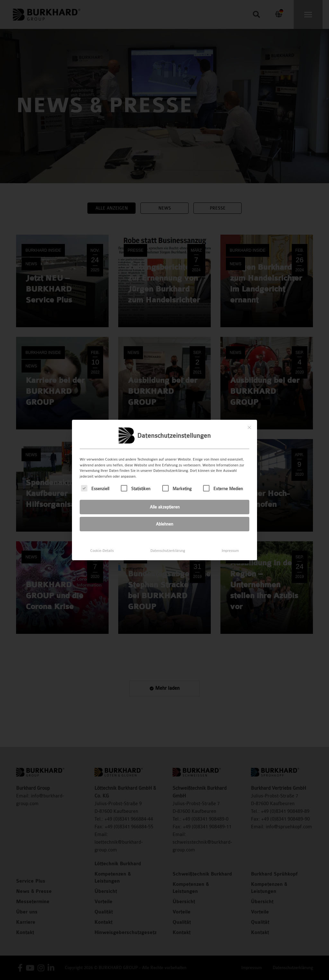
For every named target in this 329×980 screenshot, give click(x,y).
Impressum (230, 546)
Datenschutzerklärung (168, 546)
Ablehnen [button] (164, 519)
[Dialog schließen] (249, 423)
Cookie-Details (102, 546)
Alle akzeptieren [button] (165, 502)
